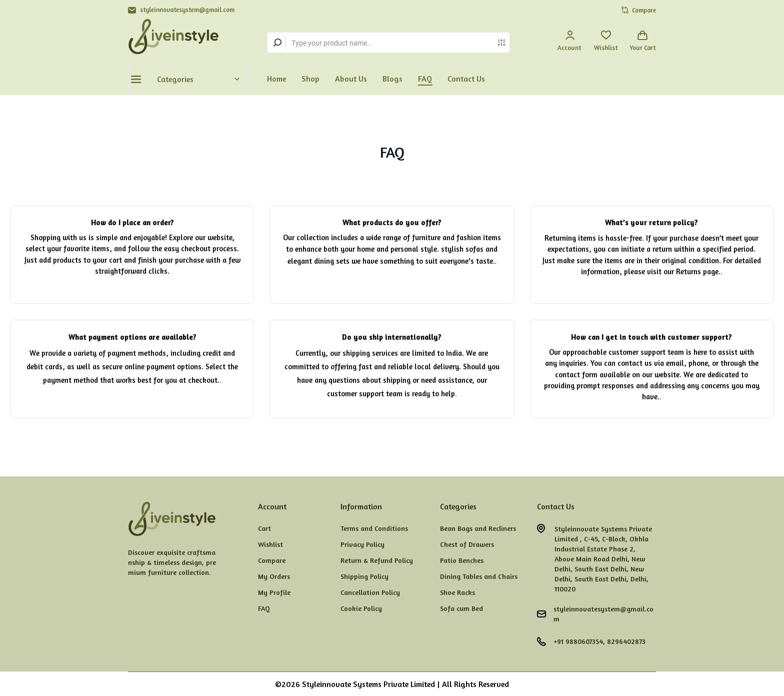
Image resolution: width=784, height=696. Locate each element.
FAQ (425, 79)
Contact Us (466, 79)
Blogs (392, 79)
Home (276, 79)
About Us (351, 79)
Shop (310, 79)
